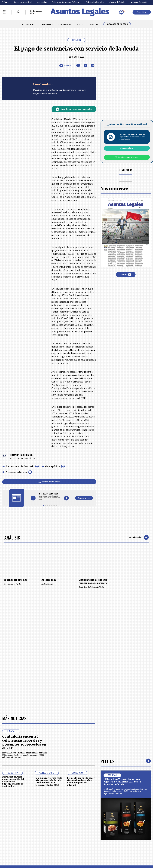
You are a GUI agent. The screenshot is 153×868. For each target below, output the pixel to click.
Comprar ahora (127, 148)
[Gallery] (50, 497)
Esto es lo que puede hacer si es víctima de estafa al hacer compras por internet (81, 782)
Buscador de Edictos (117, 24)
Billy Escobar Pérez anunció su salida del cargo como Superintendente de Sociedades (13, 782)
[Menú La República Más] (5, 12)
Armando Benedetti (139, 2)
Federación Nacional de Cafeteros (66, 2)
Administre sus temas (49, 482)
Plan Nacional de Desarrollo (20, 466)
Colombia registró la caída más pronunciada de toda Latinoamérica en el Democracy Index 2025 (48, 782)
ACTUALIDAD (28, 24)
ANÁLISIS (94, 24)
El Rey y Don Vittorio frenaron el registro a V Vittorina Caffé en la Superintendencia (122, 782)
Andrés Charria (58, 584)
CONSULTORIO (46, 24)
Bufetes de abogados (95, 2)
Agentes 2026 (49, 580)
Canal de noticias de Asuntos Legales (74, 109)
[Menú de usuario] (121, 12)
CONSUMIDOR (65, 24)
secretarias (42, 2)
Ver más (126, 275)
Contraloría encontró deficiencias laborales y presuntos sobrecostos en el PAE (24, 742)
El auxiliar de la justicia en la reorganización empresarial (93, 582)
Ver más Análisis (139, 537)
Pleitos (108, 761)
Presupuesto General (16, 472)
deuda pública (53, 466)
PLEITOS (81, 24)
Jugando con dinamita (16, 580)
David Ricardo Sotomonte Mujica (95, 587)
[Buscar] (19, 12)
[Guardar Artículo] (65, 66)
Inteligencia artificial (23, 2)
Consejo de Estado (117, 2)
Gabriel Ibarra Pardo (21, 584)
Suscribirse (142, 12)
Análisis (12, 537)
